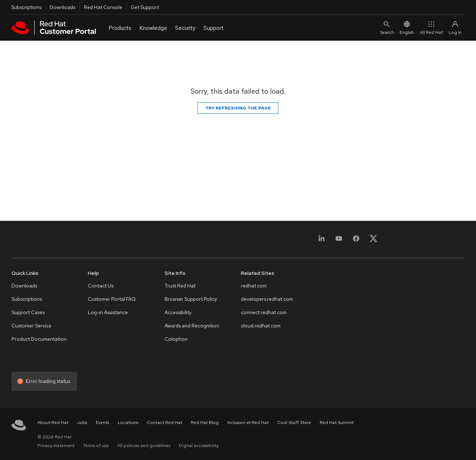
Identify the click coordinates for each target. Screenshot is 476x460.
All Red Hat (431, 28)
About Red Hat (53, 423)
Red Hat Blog (205, 423)
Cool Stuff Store (294, 423)
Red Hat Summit (337, 423)
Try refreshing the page (238, 108)
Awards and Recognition (192, 326)
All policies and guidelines (144, 446)
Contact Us (101, 286)
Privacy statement (56, 446)
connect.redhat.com (264, 312)
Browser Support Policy (191, 299)
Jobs (82, 423)
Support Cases (28, 312)
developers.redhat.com (267, 299)
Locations (128, 423)
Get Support (145, 7)
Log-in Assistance (108, 312)
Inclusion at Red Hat (248, 423)
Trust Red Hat (180, 286)
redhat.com (254, 286)
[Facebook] (356, 241)
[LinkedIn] (322, 241)
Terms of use (96, 446)
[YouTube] (339, 241)
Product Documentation (39, 339)
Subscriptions (26, 7)
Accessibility (178, 312)
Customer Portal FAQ (112, 299)
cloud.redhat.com (261, 326)
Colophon (176, 339)
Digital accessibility (199, 446)
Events (102, 423)
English (407, 28)
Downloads (62, 7)
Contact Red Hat (165, 423)
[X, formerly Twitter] (373, 241)
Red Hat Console (103, 7)
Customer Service (32, 326)
